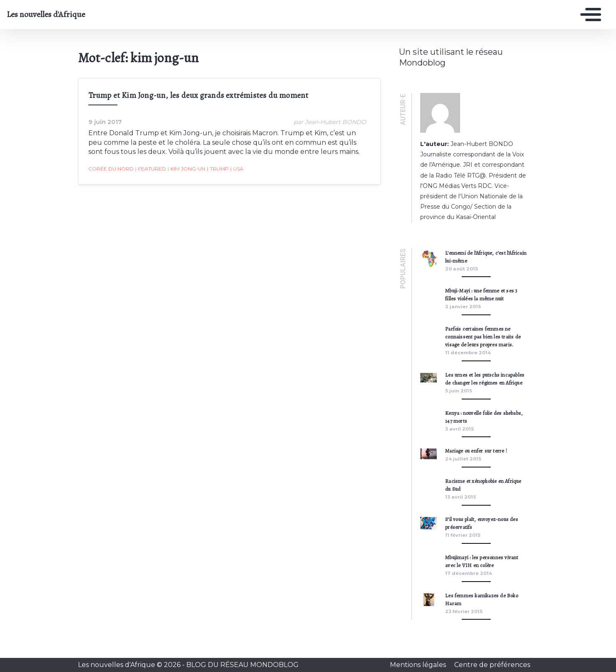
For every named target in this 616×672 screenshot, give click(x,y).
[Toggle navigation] (589, 15)
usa (237, 169)
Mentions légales (419, 665)
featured (151, 169)
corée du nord (111, 169)
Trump (218, 169)
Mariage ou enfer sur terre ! (476, 451)
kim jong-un (186, 169)
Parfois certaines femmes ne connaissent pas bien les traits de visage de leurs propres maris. (483, 337)
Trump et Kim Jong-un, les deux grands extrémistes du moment (198, 95)
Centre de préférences (492, 665)
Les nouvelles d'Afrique (46, 15)
